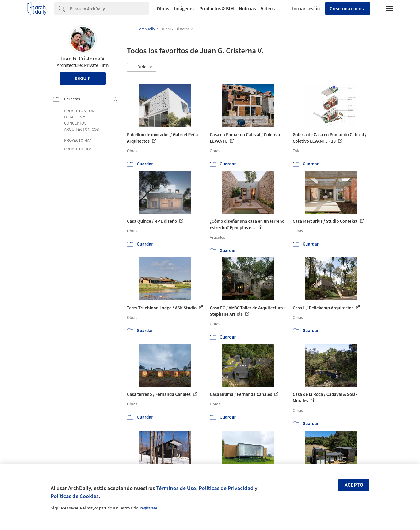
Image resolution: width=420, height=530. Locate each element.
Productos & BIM (217, 9)
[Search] (110, 9)
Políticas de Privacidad (226, 488)
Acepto (354, 485)
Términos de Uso (176, 488)
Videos (268, 9)
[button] (142, 67)
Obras (163, 9)
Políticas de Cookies (75, 496)
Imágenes (184, 9)
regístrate (149, 508)
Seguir (83, 79)
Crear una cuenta (348, 9)
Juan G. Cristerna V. (83, 59)
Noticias (247, 9)
